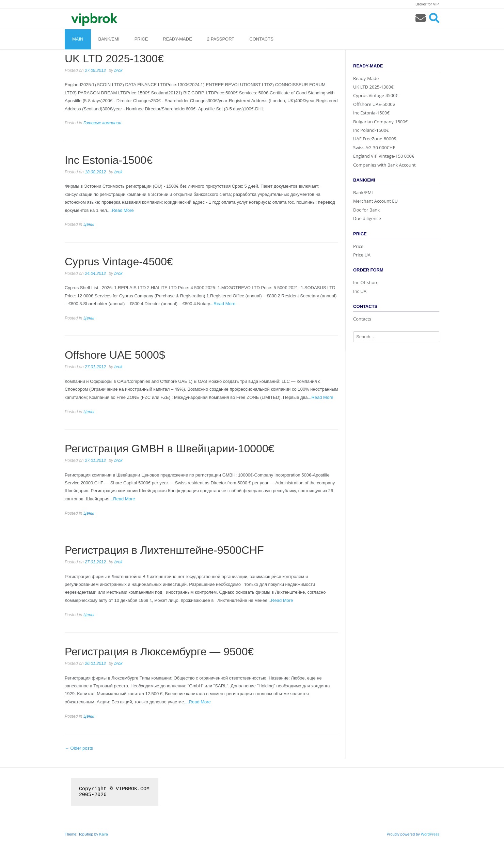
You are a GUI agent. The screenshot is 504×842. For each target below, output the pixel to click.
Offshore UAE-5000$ (374, 104)
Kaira (104, 834)
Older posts (79, 748)
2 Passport (221, 39)
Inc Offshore (366, 282)
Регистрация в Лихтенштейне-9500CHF (164, 550)
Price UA (362, 255)
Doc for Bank (366, 210)
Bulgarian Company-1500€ (380, 122)
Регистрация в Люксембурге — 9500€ (159, 652)
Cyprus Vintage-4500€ (119, 262)
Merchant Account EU (375, 201)
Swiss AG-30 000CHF (374, 147)
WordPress (430, 834)
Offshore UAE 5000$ (115, 355)
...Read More (121, 210)
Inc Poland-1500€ (371, 130)
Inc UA (360, 291)
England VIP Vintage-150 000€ (384, 156)
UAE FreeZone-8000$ (375, 139)
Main (78, 39)
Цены (89, 224)
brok (119, 71)
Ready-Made (177, 39)
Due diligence (367, 218)
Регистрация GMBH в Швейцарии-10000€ (169, 449)
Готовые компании (102, 123)
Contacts (261, 39)
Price (141, 39)
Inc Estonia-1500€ (109, 160)
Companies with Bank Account (384, 165)
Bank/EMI (109, 39)
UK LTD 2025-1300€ (114, 59)
